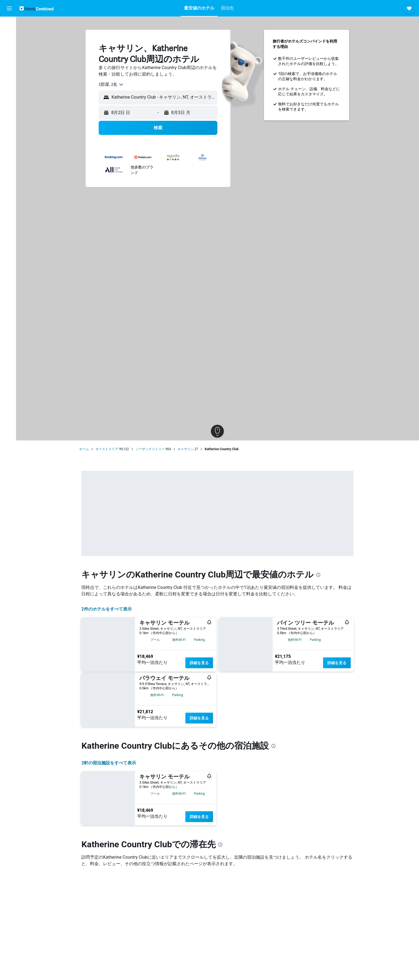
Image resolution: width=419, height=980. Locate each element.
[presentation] (320, 575)
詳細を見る (201, 663)
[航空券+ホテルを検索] (9, 59)
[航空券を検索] (9, 25)
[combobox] (113, 85)
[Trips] (9, 86)
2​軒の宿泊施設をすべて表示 (110, 763)
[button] (9, 8)
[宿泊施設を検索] (9, 36)
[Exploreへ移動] (9, 70)
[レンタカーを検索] (9, 48)
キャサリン (187, 449)
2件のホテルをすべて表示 (108, 609)
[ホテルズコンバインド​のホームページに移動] (36, 8)
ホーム (86, 449)
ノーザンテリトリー (152, 449)
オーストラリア (108, 449)
